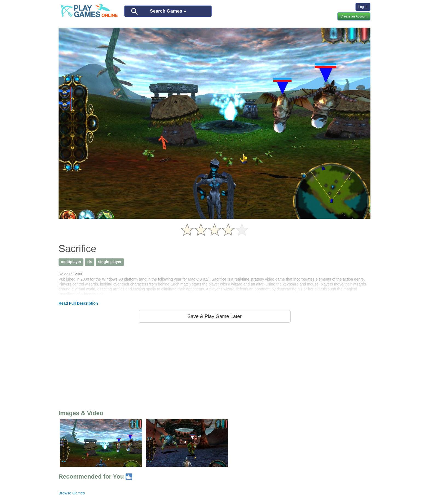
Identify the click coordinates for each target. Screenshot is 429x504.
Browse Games (72, 493)
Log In (363, 7)
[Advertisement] (215, 365)
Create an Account (354, 16)
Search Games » (168, 11)
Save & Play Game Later (215, 316)
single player (110, 262)
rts (90, 262)
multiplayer (71, 262)
